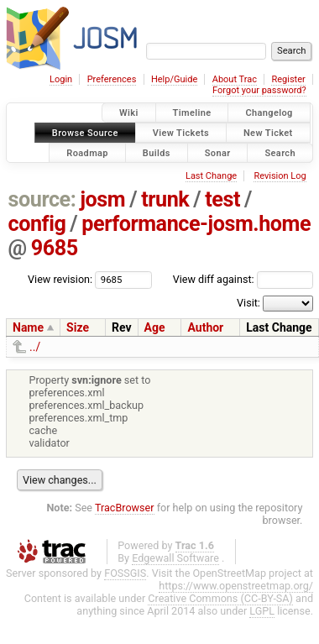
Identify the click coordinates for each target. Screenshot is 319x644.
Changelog (269, 113)
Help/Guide (174, 79)
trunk (165, 199)
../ (35, 347)
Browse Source (85, 132)
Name (28, 327)
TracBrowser (125, 508)
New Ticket (268, 132)
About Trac (235, 79)
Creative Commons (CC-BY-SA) (220, 598)
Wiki (129, 113)
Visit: (248, 303)
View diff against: (243, 279)
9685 (55, 248)
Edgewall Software (175, 558)
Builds (157, 152)
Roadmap (87, 152)
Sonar (218, 152)
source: (42, 199)
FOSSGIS (125, 573)
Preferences (112, 79)
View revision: (60, 279)
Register (288, 79)
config (37, 224)
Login (61, 79)
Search (280, 152)
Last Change (211, 176)
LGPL (262, 611)
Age (155, 327)
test (222, 199)
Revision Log (280, 176)
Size (78, 327)
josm (102, 199)
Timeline (192, 113)
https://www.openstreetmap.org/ (236, 586)
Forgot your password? (259, 90)
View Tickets (181, 132)
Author (205, 327)
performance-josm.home (196, 224)
